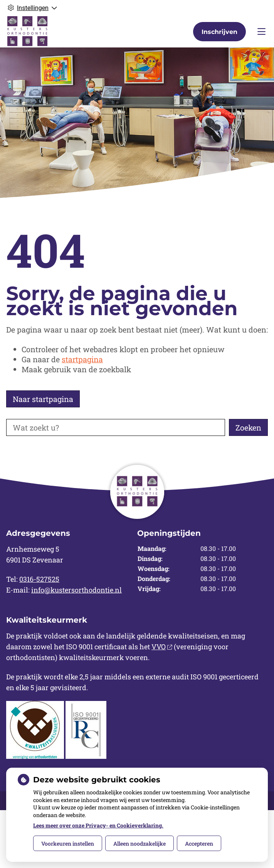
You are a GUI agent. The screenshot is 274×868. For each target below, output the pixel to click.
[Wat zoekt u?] (116, 427)
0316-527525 (39, 579)
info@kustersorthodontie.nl (76, 590)
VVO (162, 647)
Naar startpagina (43, 399)
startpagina (82, 359)
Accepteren (199, 844)
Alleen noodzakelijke (140, 844)
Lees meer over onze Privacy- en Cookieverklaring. (98, 825)
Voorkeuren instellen (68, 844)
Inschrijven (219, 32)
